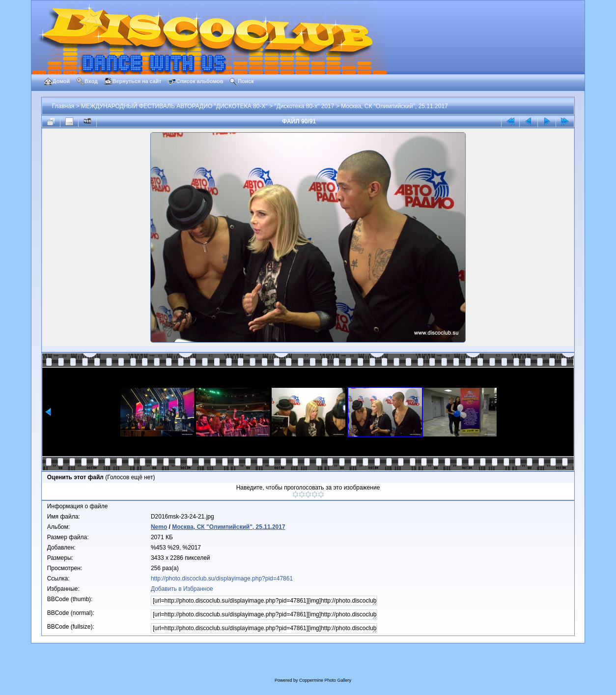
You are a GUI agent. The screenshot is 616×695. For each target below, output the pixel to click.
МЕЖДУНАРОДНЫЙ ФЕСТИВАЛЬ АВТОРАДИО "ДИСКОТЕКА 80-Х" (174, 106)
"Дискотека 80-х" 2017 (304, 106)
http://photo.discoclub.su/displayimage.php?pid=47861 (222, 579)
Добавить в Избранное (182, 589)
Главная (63, 106)
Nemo (159, 527)
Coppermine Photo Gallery (325, 680)
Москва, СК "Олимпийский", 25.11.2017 (394, 106)
